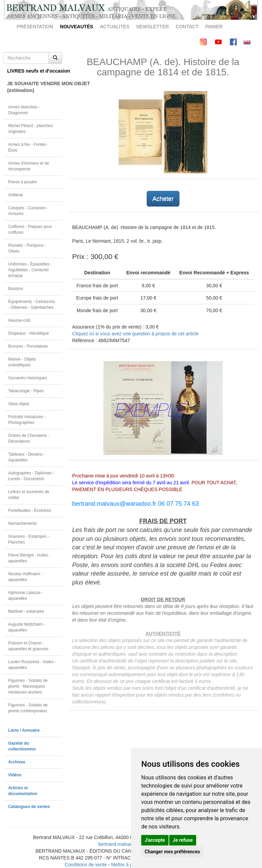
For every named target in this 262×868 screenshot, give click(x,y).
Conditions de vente (86, 865)
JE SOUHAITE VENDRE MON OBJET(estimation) (35, 87)
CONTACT (187, 27)
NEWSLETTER (152, 27)
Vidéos (15, 775)
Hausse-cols (19, 320)
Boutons (16, 289)
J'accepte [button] (155, 840)
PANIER (214, 27)
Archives (17, 762)
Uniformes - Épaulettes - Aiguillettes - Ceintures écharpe (30, 270)
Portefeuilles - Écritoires (30, 511)
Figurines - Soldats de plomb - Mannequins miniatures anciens (28, 686)
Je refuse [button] (183, 840)
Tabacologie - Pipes (26, 391)
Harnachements (23, 523)
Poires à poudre (23, 182)
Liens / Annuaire (24, 730)
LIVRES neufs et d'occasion (35, 71)
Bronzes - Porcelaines (28, 346)
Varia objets (19, 404)
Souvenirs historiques (28, 378)
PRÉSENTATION (35, 27)
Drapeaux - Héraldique (29, 333)
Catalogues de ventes (29, 807)
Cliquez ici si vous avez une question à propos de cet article (135, 334)
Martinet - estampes (26, 611)
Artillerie (16, 195)
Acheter (163, 199)
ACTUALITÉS (115, 27)
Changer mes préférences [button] (172, 852)
